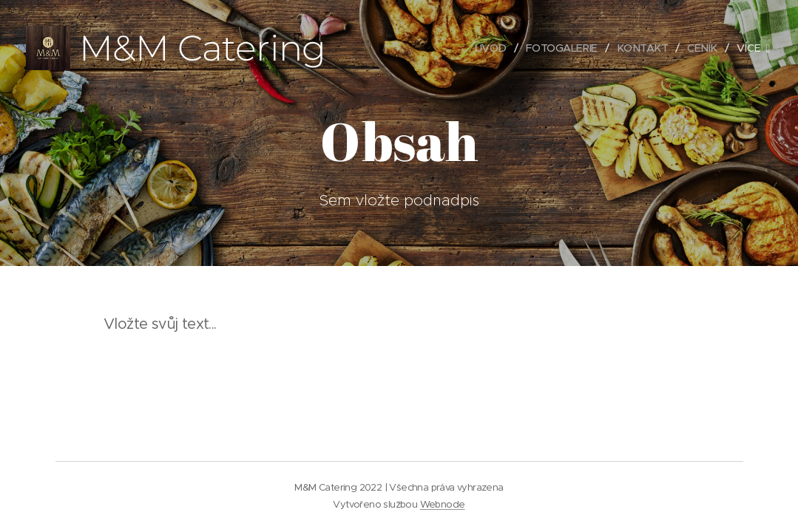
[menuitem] (486, 48)
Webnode (443, 504)
